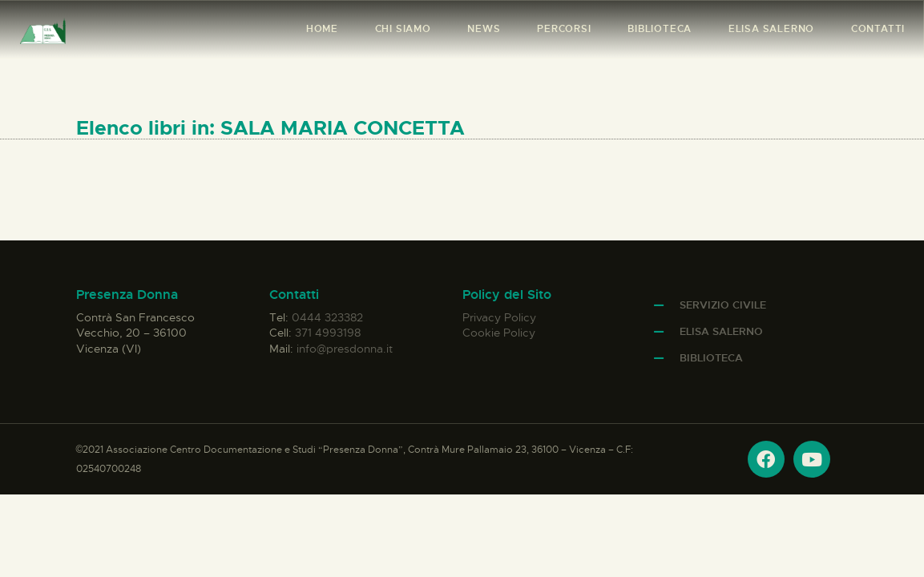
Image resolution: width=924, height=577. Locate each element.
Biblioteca (711, 358)
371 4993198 (328, 333)
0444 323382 (327, 317)
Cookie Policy (499, 333)
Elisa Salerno (721, 331)
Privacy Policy (499, 317)
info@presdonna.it (345, 349)
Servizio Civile (723, 305)
